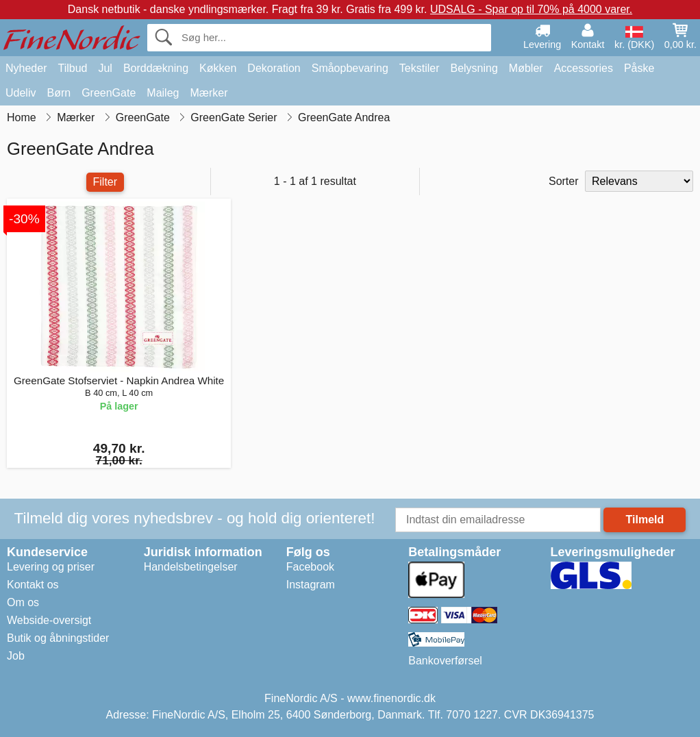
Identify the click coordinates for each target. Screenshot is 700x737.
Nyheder (26, 68)
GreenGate (109, 93)
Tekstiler (420, 68)
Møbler (526, 68)
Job (16, 656)
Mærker (209, 93)
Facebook (310, 567)
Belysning (474, 68)
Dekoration (274, 68)
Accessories (584, 68)
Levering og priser (51, 567)
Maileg (163, 93)
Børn (59, 93)
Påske (639, 68)
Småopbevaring (350, 68)
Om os (23, 602)
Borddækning (156, 68)
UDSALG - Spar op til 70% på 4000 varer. (531, 9)
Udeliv (21, 93)
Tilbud (72, 68)
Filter (105, 182)
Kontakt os (33, 585)
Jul (105, 68)
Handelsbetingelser (191, 567)
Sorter (564, 181)
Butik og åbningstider (58, 638)
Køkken (218, 68)
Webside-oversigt (49, 620)
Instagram (311, 585)
